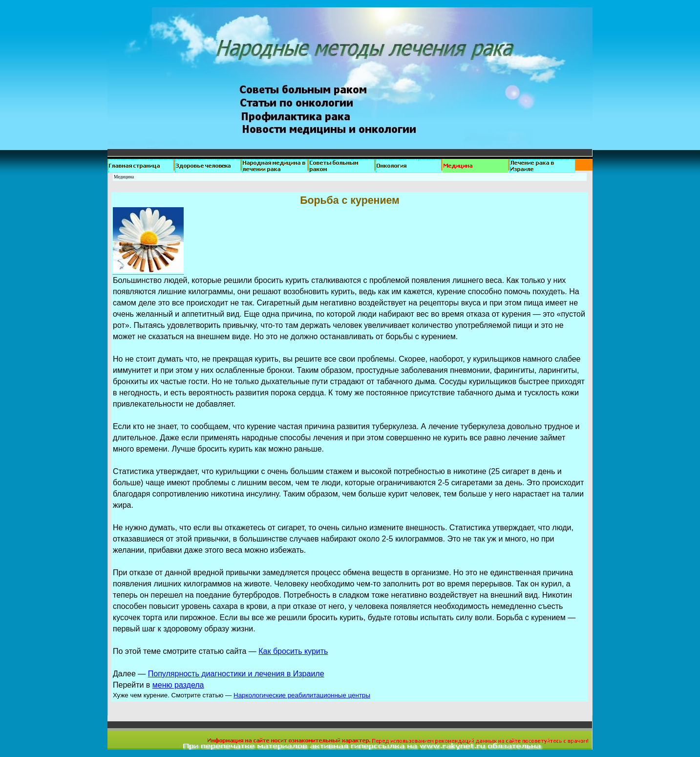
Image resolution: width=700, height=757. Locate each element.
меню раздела (178, 685)
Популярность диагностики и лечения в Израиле (236, 674)
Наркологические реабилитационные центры (302, 695)
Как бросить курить (293, 651)
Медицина (124, 177)
